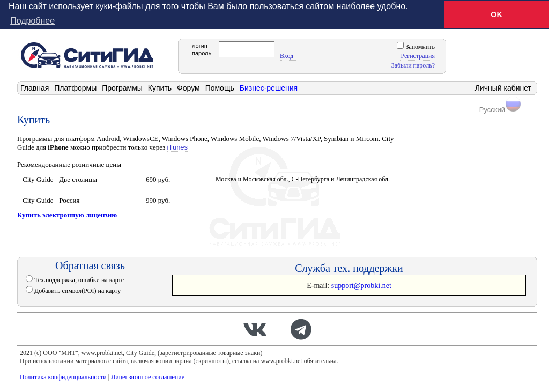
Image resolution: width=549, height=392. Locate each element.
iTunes (178, 147)
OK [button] (496, 14)
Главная (35, 87)
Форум (188, 87)
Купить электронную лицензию (67, 214)
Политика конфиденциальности (63, 376)
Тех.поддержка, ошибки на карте (78, 279)
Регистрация (418, 55)
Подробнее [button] (32, 21)
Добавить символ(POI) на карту (77, 290)
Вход (287, 55)
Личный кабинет (503, 87)
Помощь (220, 87)
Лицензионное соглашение (148, 376)
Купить (160, 87)
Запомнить (419, 46)
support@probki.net (361, 285)
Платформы (75, 87)
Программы (122, 87)
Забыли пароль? (413, 65)
